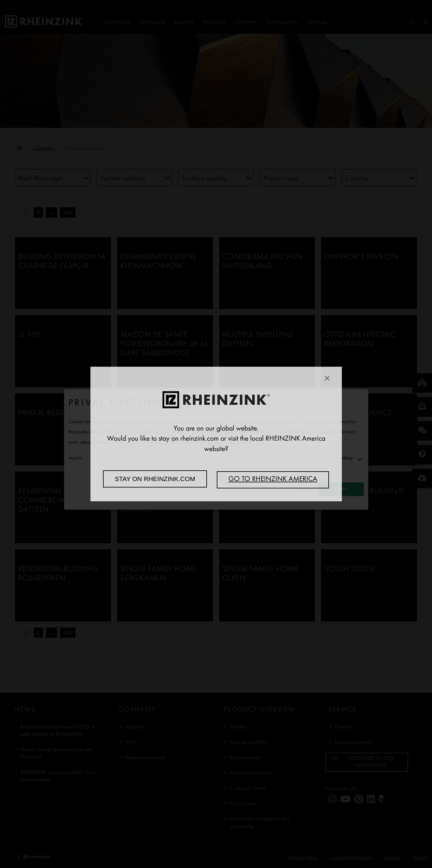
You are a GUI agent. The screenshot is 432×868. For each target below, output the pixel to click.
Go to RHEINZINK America (273, 480)
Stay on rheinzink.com (155, 479)
